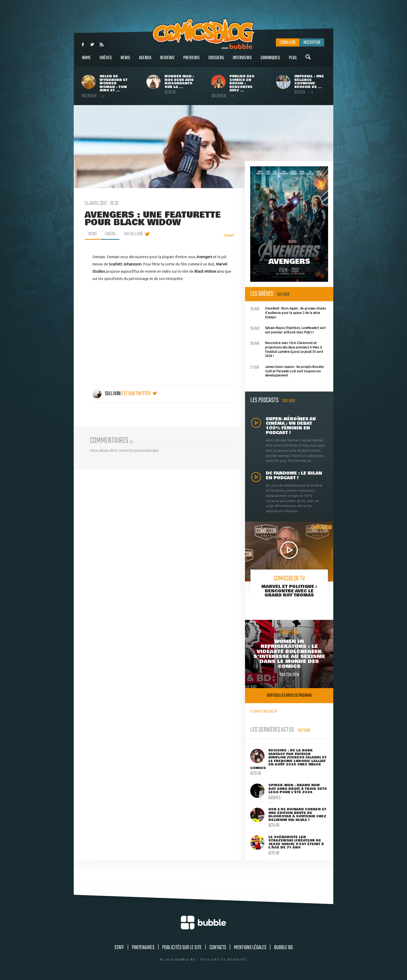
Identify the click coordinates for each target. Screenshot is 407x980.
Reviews (167, 61)
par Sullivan (133, 234)
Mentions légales (250, 948)
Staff (119, 948)
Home (86, 61)
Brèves (106, 61)
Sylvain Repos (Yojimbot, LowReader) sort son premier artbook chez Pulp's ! (288, 330)
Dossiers (216, 61)
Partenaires (143, 948)
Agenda (145, 61)
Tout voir (283, 295)
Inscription (312, 43)
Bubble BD (283, 948)
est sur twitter (139, 394)
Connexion (288, 43)
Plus (293, 61)
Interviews (242, 61)
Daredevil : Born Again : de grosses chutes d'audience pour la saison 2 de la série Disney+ (288, 312)
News (125, 61)
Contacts (218, 948)
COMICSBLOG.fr (264, 711)
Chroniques (270, 61)
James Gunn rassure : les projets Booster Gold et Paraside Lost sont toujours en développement (287, 371)
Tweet (229, 235)
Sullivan (107, 394)
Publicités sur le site (182, 948)
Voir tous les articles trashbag (289, 695)
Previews (191, 61)
